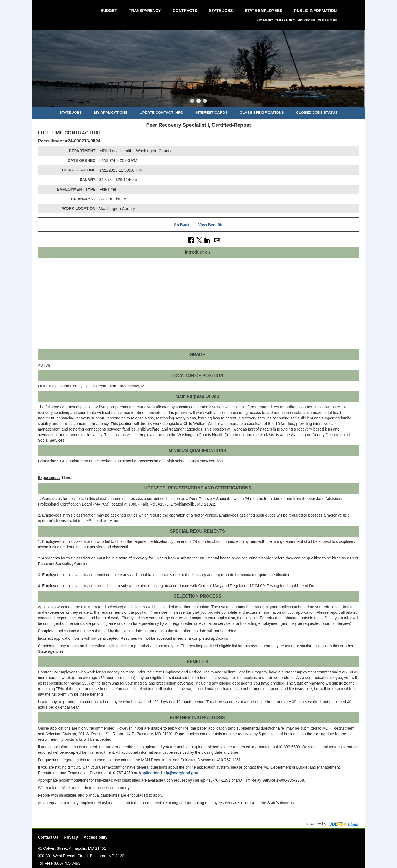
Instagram (344, 839)
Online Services (327, 20)
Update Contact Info (161, 112)
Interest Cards (212, 112)
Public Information (316, 11)
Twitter (334, 839)
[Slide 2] (198, 102)
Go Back (182, 225)
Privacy (71, 837)
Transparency (145, 11)
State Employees (264, 11)
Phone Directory (285, 20)
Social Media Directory (355, 839)
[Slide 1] (192, 102)
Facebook (324, 839)
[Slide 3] (205, 102)
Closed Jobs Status (317, 112)
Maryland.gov (265, 20)
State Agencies (306, 20)
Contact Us (48, 837)
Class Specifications (262, 112)
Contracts (185, 11)
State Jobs (221, 11)
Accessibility (96, 837)
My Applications (111, 112)
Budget (109, 11)
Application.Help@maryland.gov (168, 773)
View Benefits (211, 225)
